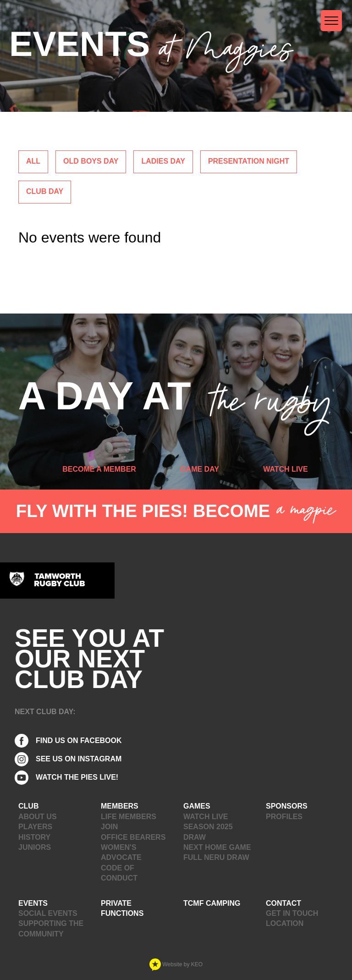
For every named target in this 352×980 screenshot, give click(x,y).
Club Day (45, 191)
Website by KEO (176, 965)
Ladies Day (163, 161)
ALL (33, 161)
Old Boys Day (91, 161)
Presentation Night (249, 161)
